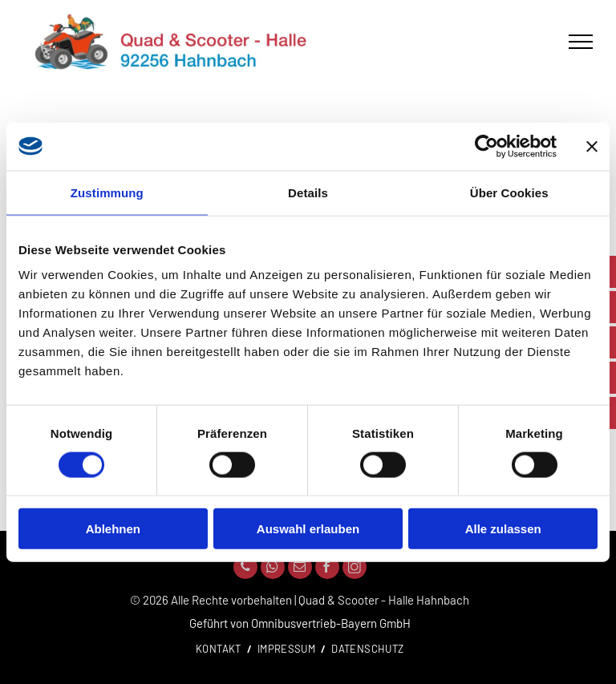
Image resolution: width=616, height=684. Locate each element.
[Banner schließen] (592, 146)
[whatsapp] (273, 569)
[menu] (581, 42)
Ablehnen (113, 529)
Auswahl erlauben (308, 529)
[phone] (245, 569)
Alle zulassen (503, 529)
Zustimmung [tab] (107, 192)
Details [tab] (308, 192)
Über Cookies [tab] (509, 192)
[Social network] (355, 569)
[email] (300, 569)
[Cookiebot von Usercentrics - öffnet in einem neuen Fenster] (486, 146)
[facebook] (327, 569)
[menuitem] (221, 650)
